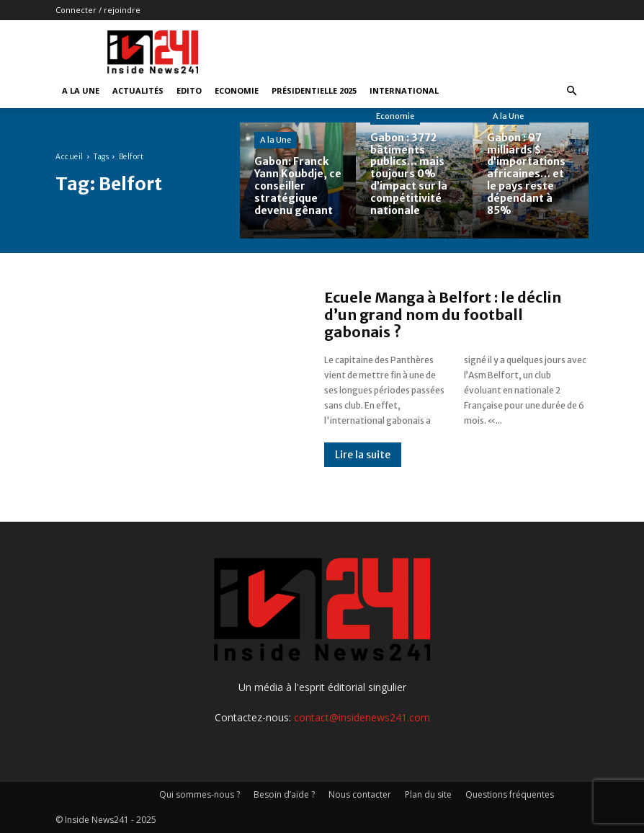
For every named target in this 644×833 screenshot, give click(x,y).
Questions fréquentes (510, 794)
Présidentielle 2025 (314, 90)
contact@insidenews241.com (362, 717)
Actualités (138, 90)
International (404, 90)
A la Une (81, 90)
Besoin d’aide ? (284, 794)
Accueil (70, 157)
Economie (237, 90)
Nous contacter (360, 794)
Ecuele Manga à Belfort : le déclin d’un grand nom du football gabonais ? (443, 315)
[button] (571, 91)
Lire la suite (363, 455)
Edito (189, 90)
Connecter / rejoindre (98, 10)
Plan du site (428, 794)
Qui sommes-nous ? (200, 794)
